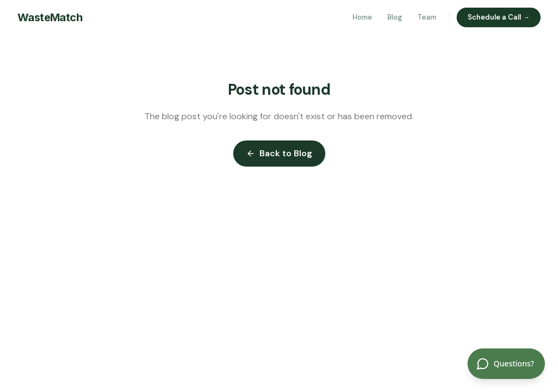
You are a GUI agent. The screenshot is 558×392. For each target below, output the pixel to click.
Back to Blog (279, 153)
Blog (395, 17)
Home (362, 17)
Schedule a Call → (499, 17)
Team (427, 17)
